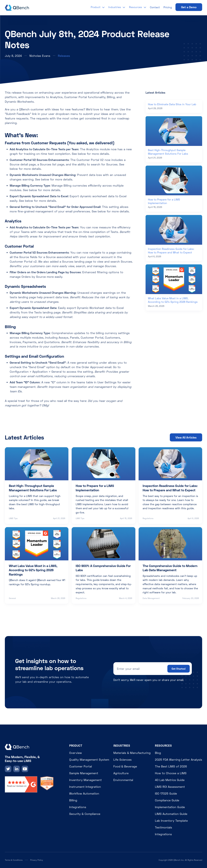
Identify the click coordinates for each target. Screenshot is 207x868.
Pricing (168, 7)
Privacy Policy (37, 860)
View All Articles (186, 437)
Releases (64, 56)
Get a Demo (189, 7)
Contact (155, 7)
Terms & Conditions (14, 860)
